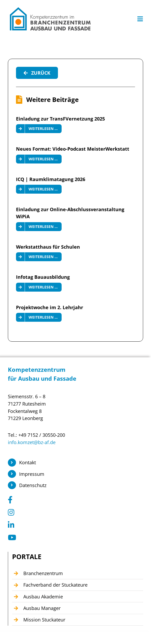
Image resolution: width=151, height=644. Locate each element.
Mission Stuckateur (44, 620)
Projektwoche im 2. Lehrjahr (50, 307)
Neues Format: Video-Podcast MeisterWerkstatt (73, 149)
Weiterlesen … (43, 129)
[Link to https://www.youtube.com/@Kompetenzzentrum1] (74, 538)
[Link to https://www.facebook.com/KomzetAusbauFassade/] (74, 500)
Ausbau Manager (42, 608)
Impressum (32, 474)
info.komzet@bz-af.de (32, 442)
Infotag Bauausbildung (43, 277)
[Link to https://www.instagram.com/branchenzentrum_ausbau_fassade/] (74, 512)
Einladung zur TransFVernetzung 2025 (60, 119)
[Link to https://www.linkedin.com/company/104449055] (74, 525)
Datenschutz (33, 485)
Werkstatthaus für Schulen (48, 247)
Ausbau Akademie (43, 597)
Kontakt (28, 462)
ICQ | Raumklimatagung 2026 (51, 179)
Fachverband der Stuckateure (55, 585)
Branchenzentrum (43, 573)
